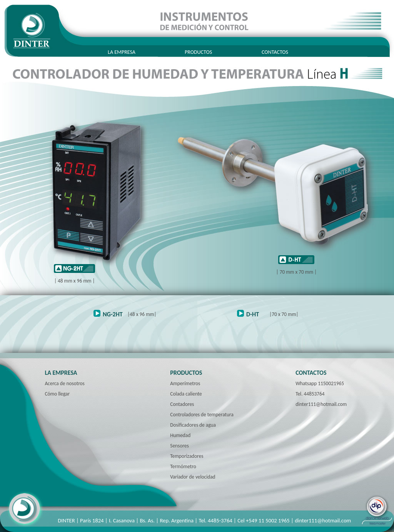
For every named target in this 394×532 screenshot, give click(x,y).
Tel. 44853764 (310, 394)
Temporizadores (187, 456)
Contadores (182, 404)
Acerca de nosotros (64, 383)
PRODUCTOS (198, 52)
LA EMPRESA (122, 52)
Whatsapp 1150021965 (320, 383)
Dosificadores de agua (193, 425)
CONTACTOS (275, 52)
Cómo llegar (57, 394)
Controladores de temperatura (202, 415)
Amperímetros (185, 383)
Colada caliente (186, 394)
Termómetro (183, 466)
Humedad (180, 435)
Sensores (179, 446)
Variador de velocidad (193, 477)
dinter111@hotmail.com (321, 404)
